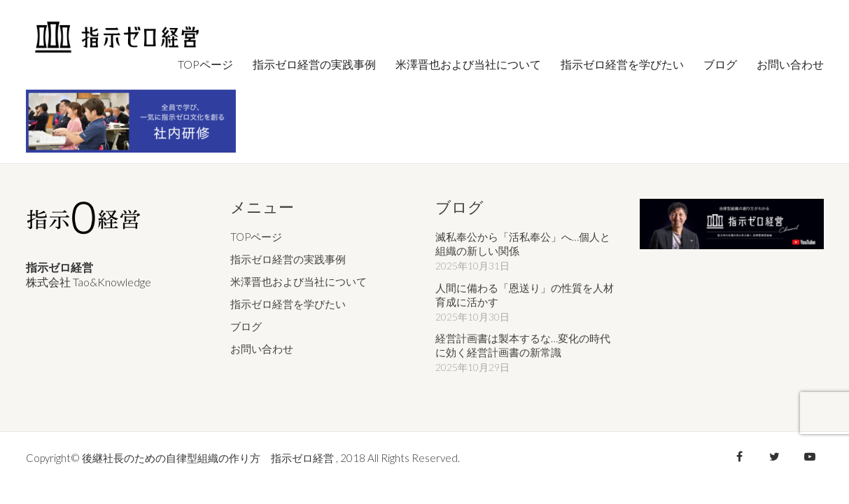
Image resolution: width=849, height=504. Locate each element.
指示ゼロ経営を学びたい (288, 304)
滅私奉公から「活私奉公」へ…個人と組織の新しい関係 (523, 244)
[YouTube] (810, 456)
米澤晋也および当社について (299, 281)
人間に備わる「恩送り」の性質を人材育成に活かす (525, 295)
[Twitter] (775, 456)
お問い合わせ (262, 349)
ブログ (246, 326)
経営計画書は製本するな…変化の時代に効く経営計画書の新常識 (523, 345)
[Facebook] (740, 456)
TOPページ (256, 237)
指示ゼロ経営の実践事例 (288, 259)
